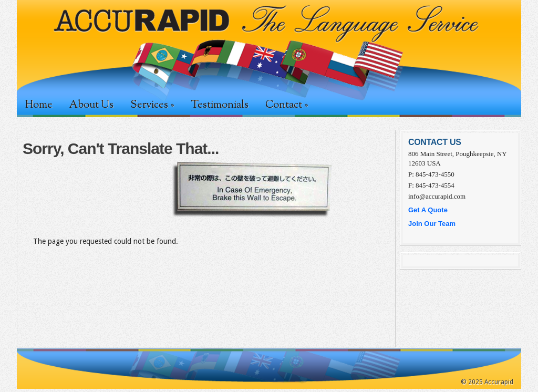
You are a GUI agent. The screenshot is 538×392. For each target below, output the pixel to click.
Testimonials (220, 105)
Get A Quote (428, 210)
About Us (91, 105)
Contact (287, 105)
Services (152, 105)
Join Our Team (432, 224)
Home (39, 105)
